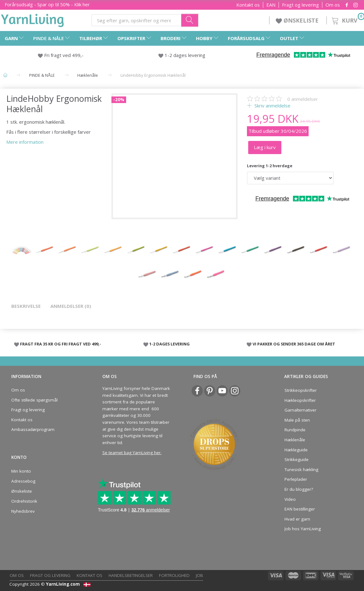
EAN (271, 5)
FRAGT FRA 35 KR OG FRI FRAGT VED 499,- (61, 344)
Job (200, 575)
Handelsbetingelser (131, 575)
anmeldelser (303, 99)
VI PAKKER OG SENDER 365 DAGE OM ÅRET (294, 344)
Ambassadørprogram (33, 429)
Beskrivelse (26, 306)
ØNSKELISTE (298, 20)
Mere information (25, 142)
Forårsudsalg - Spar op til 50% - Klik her (47, 4)
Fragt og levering (300, 5)
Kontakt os (248, 5)
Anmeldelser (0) (71, 306)
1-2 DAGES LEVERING (169, 344)
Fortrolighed (174, 575)
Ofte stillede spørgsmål (34, 400)
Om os (333, 5)
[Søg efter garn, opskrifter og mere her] (190, 20)
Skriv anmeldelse (272, 106)
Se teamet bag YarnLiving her (131, 453)
